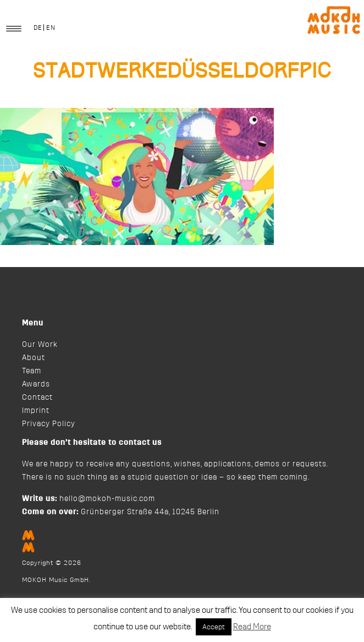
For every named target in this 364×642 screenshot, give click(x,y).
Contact (37, 398)
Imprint (36, 411)
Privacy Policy (49, 424)
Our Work (40, 345)
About (34, 358)
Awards (36, 384)
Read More (252, 627)
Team (32, 371)
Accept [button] (214, 627)
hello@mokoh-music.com (107, 499)
